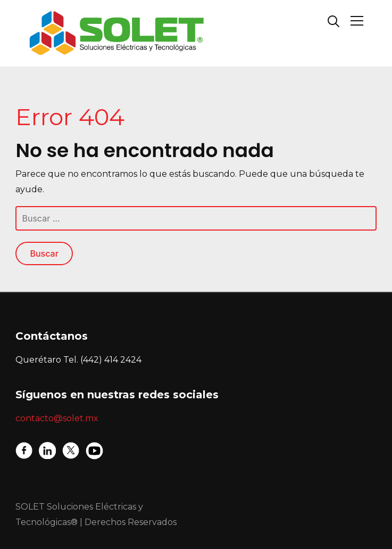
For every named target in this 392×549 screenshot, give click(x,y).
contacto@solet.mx (57, 418)
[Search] (333, 20)
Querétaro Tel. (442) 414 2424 (78, 360)
